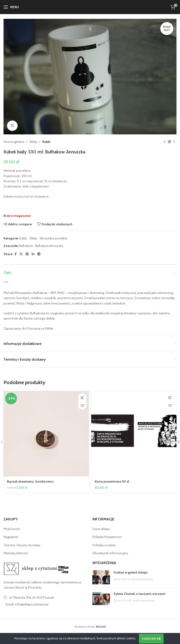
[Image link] (36, 568)
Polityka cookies (104, 545)
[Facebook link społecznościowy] (16, 254)
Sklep (33, 142)
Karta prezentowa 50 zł (112, 481)
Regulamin (11, 537)
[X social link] (21, 254)
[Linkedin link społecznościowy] (33, 254)
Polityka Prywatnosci (107, 537)
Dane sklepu (101, 529)
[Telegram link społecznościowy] (39, 254)
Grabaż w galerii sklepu (131, 572)
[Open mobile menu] (11, 7)
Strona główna (14, 142)
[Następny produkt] (174, 142)
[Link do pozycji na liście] (46, 604)
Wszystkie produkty (54, 238)
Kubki (46, 142)
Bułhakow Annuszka (49, 246)
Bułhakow (26, 246)
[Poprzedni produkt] (165, 142)
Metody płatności (16, 553)
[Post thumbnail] (101, 577)
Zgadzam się (151, 638)
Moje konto (12, 529)
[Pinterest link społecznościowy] (27, 254)
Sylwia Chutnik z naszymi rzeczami (139, 594)
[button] (82, 397)
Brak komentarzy (142, 579)
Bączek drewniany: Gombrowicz (31, 481)
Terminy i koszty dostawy (22, 545)
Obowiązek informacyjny (110, 553)
